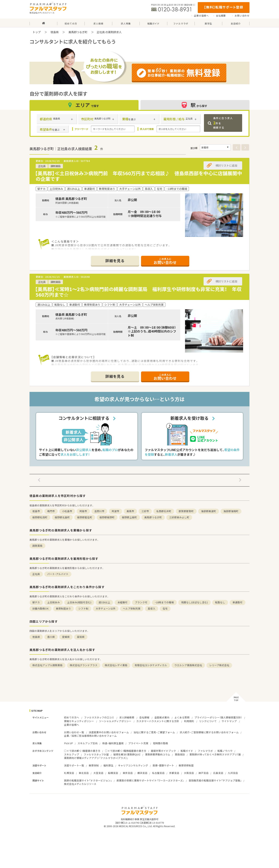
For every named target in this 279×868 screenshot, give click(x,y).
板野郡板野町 (107, 517)
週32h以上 (104, 602)
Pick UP (68, 743)
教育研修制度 (186, 765)
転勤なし (220, 602)
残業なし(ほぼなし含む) (194, 602)
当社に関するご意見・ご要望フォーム (154, 732)
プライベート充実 (138, 743)
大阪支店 (189, 773)
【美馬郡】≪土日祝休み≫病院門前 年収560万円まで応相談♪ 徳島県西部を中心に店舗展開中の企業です (138, 176)
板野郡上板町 (129, 517)
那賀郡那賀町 (186, 511)
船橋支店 (113, 773)
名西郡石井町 (164, 511)
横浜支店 (142, 773)
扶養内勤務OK (41, 608)
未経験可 (123, 602)
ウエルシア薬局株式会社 (188, 665)
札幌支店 (69, 773)
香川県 (51, 637)
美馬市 (130, 511)
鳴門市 (51, 511)
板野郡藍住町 (85, 517)
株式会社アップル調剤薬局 (47, 665)
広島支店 (218, 773)
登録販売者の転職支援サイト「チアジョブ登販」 (215, 780)
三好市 (145, 511)
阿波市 (115, 511)
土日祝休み (54, 602)
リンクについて (208, 721)
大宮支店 (98, 773)
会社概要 (221, 16)
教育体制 (94, 765)
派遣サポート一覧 (74, 765)
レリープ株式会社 (219, 665)
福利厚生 (108, 765)
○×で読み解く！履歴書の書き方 (82, 751)
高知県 (81, 637)
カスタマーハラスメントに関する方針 (158, 721)
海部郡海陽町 (231, 511)
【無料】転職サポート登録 (224, 7)
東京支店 (128, 773)
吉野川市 (99, 511)
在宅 (165, 608)
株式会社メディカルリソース (80, 784)
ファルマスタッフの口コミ (99, 717)
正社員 (36, 574)
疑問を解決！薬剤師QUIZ (127, 754)
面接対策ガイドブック (163, 751)
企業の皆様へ (201, 16)
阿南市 (83, 511)
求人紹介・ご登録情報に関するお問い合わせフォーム (209, 732)
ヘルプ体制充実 (132, 608)
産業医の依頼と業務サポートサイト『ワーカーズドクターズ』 (150, 780)
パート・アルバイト (58, 574)
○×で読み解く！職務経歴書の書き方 (126, 751)
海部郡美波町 (209, 511)
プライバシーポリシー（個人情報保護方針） (218, 717)
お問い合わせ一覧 (74, 732)
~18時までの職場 (164, 602)
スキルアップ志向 (88, 743)
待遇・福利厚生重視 (113, 743)
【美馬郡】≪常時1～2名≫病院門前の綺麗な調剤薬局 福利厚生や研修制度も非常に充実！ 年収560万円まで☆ (138, 292)
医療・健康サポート (163, 765)
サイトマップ (229, 721)
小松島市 (67, 511)
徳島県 (55, 32)
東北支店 (84, 773)
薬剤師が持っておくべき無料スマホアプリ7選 (215, 754)
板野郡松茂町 (40, 517)
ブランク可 (141, 602)
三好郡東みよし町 (179, 517)
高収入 (152, 608)
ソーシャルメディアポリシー (115, 721)
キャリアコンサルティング (133, 765)
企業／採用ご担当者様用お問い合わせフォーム (90, 736)
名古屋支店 (158, 773)
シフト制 (83, 608)
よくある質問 (182, 717)
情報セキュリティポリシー (79, 721)
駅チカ (36, 602)
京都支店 (174, 773)
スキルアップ (72, 754)
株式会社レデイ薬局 (116, 665)
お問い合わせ (242, 16)
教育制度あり (63, 608)
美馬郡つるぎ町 (78, 32)
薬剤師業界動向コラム (158, 754)
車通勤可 (238, 602)
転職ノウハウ (225, 751)
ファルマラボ (205, 751)
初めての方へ (72, 717)
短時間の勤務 (161, 743)
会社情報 (144, 717)
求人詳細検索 (127, 717)
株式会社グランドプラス (84, 665)
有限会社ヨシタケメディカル (151, 665)
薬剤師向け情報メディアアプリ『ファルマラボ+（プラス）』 (96, 758)
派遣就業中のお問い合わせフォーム (109, 732)
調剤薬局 (37, 546)
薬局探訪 (180, 754)
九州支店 (233, 773)
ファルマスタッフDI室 (96, 754)
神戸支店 (204, 773)
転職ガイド (187, 751)
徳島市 (36, 511)
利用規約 (189, 721)
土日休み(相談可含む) (79, 602)
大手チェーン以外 (106, 608)
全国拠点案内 (162, 717)
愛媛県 (66, 637)
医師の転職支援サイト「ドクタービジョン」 (88, 780)
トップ (37, 32)
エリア (84, 105)
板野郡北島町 (62, 517)
